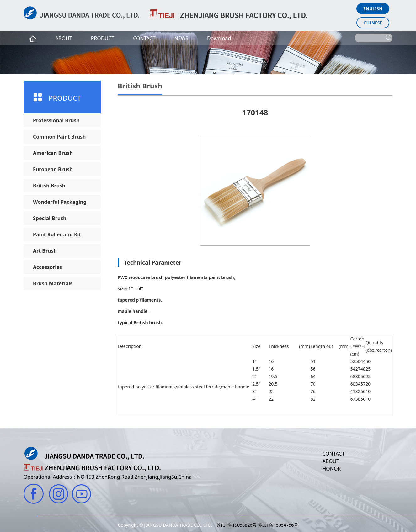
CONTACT (144, 38)
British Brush (49, 186)
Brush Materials (53, 283)
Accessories (48, 267)
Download (219, 38)
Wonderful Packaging (60, 202)
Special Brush (50, 218)
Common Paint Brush (59, 137)
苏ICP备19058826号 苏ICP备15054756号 (257, 525)
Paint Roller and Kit (57, 234)
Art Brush (45, 251)
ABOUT (64, 38)
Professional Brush (56, 120)
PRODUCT (103, 38)
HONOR (331, 469)
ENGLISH (373, 9)
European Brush (53, 169)
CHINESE (373, 23)
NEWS (181, 38)
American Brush (53, 153)
